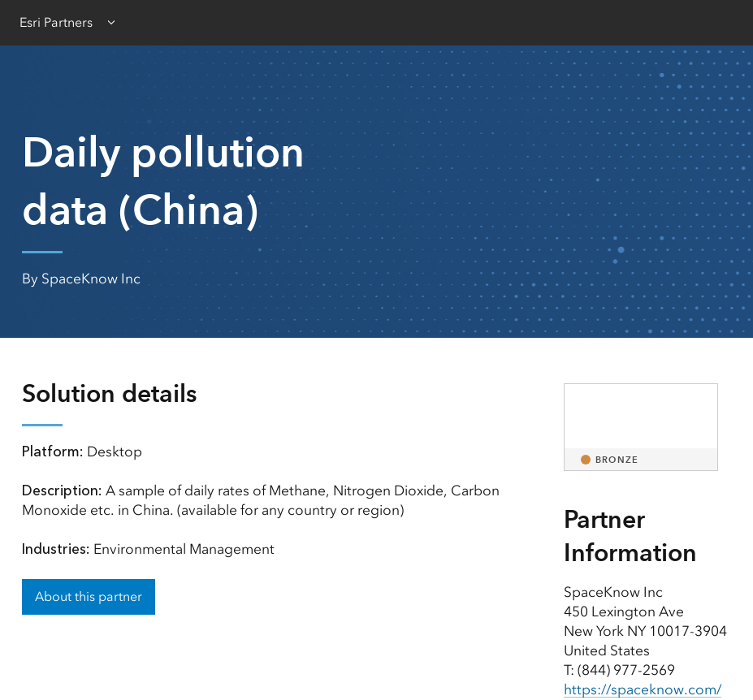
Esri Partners (56, 22)
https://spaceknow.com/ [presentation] (643, 689)
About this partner (89, 596)
